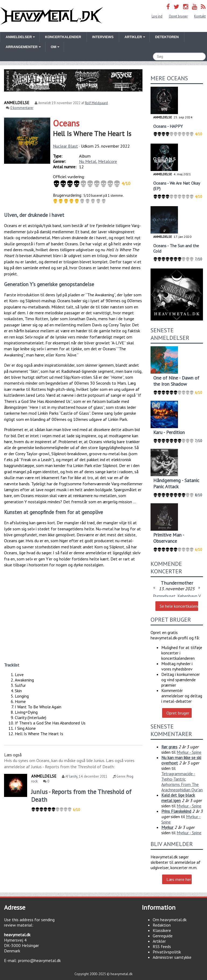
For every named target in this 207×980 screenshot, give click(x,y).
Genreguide (163, 936)
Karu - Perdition (169, 432)
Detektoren (167, 37)
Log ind (157, 16)
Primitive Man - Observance (169, 538)
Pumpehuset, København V (177, 596)
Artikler (159, 941)
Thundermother (177, 583)
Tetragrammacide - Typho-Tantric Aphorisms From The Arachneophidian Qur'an (182, 782)
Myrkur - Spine (189, 752)
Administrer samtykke (172, 957)
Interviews (103, 37)
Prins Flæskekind (176, 811)
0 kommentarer (22, 108)
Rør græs (169, 747)
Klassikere (162, 930)
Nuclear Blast (65, 146)
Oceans (66, 123)
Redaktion (162, 925)
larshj (73, 776)
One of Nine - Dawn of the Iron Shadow (176, 381)
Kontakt (200, 16)
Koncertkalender (63, 37)
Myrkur (167, 827)
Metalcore (108, 161)
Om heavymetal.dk (170, 920)
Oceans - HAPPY (168, 126)
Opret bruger (178, 16)
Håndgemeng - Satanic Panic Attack (176, 483)
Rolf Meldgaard (96, 103)
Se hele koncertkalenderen (179, 606)
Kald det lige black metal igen (178, 798)
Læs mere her (179, 879)
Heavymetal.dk (52, 16)
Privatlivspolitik (167, 952)
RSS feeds (162, 946)
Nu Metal (88, 161)
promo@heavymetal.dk (39, 960)
